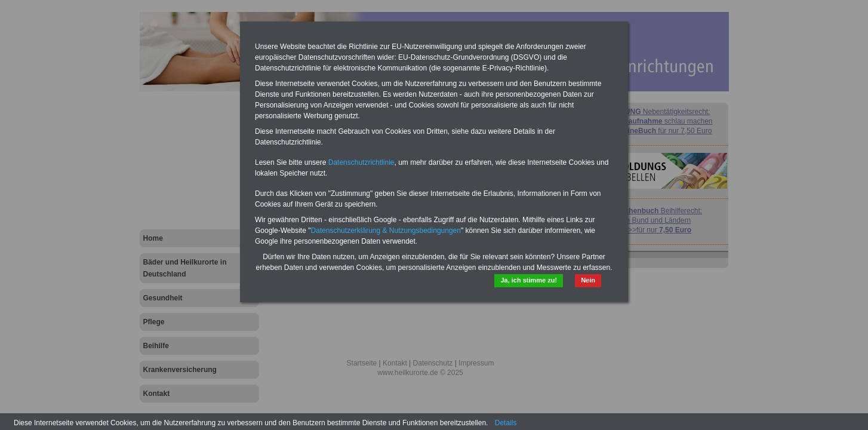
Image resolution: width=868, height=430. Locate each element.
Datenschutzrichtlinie (361, 162)
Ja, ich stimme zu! (521, 281)
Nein (587, 281)
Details (506, 423)
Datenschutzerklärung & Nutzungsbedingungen (386, 231)
